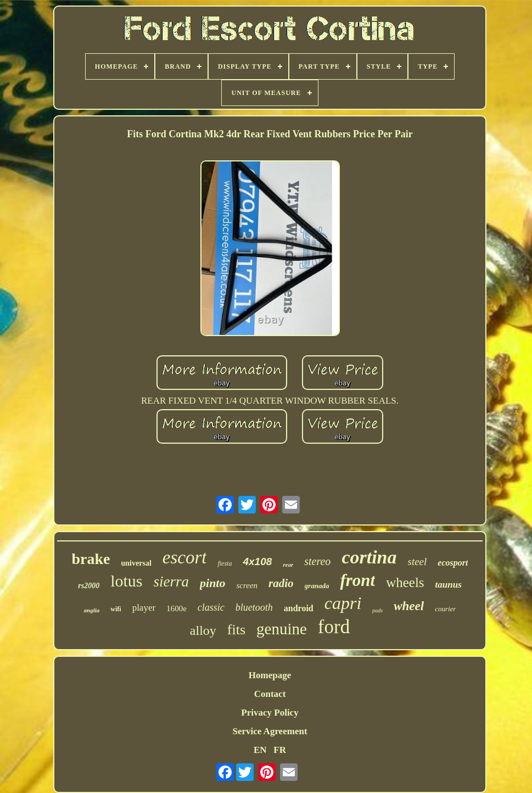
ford (334, 627)
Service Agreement (270, 731)
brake (91, 559)
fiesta (225, 563)
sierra (172, 582)
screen (247, 585)
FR (280, 750)
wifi (116, 609)
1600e (177, 608)
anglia (92, 610)
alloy (203, 630)
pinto (212, 583)
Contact (270, 694)
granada (317, 586)
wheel (409, 606)
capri (343, 603)
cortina (369, 557)
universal (136, 563)
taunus (449, 585)
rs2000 (89, 586)
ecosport (453, 563)
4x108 (257, 562)
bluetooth (254, 607)
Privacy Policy (270, 713)
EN (260, 750)
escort (185, 557)
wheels (405, 582)
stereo (317, 561)
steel (418, 562)
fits (236, 630)
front (357, 580)
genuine (282, 629)
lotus (126, 581)
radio (281, 583)
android (299, 608)
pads (377, 610)
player (144, 608)
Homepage (270, 675)
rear (288, 565)
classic (211, 607)
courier (445, 609)
